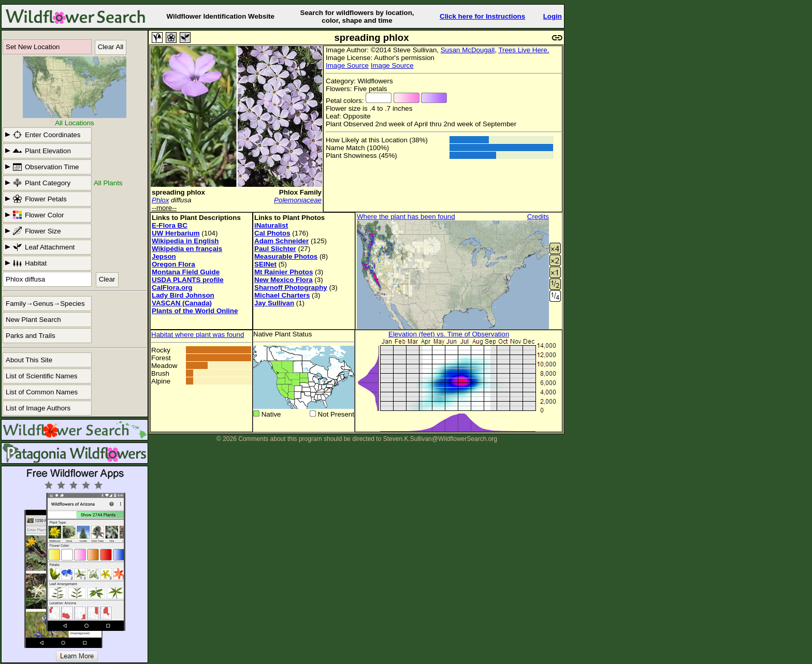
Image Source (347, 65)
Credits (538, 217)
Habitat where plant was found (198, 335)
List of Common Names (42, 392)
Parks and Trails (31, 336)
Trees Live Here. (524, 50)
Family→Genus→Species (45, 304)
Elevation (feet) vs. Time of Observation (449, 334)
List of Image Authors (38, 408)
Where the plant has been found (406, 217)
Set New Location (33, 47)
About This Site (29, 360)
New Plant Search (33, 320)
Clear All (111, 47)
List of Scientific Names (42, 376)
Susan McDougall (468, 50)
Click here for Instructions (482, 16)
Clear (107, 279)
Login (553, 16)
